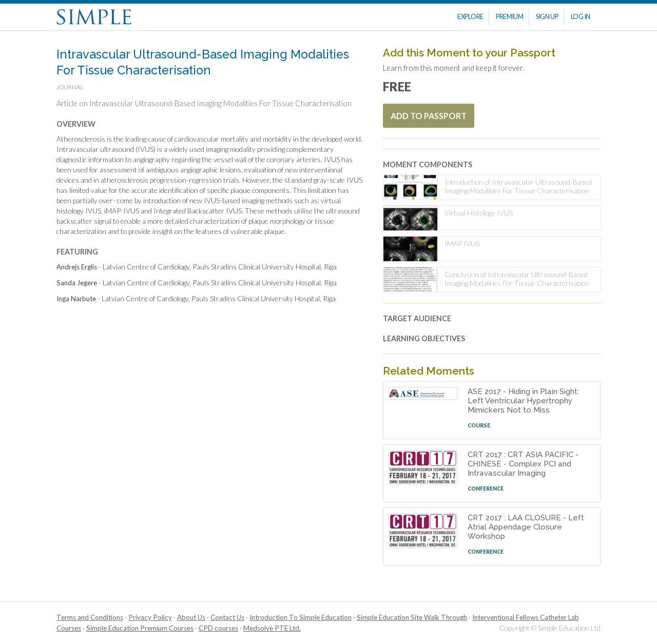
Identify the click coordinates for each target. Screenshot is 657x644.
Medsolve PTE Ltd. (272, 628)
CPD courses (218, 628)
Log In (581, 17)
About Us (191, 617)
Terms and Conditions (90, 617)
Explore (470, 17)
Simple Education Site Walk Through (412, 617)
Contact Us (227, 617)
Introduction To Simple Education (301, 617)
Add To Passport (429, 116)
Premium (510, 17)
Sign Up (547, 17)
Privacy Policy (150, 617)
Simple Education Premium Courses (140, 628)
